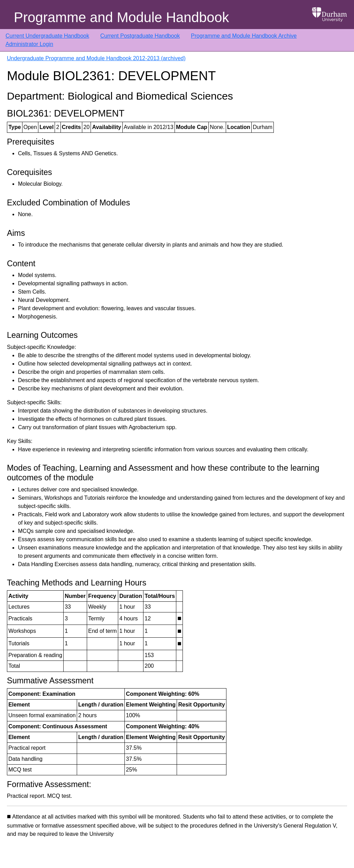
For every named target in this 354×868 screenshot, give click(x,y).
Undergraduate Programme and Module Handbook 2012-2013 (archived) (96, 58)
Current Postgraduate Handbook (140, 36)
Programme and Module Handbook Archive (244, 36)
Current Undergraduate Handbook (47, 36)
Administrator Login (29, 44)
